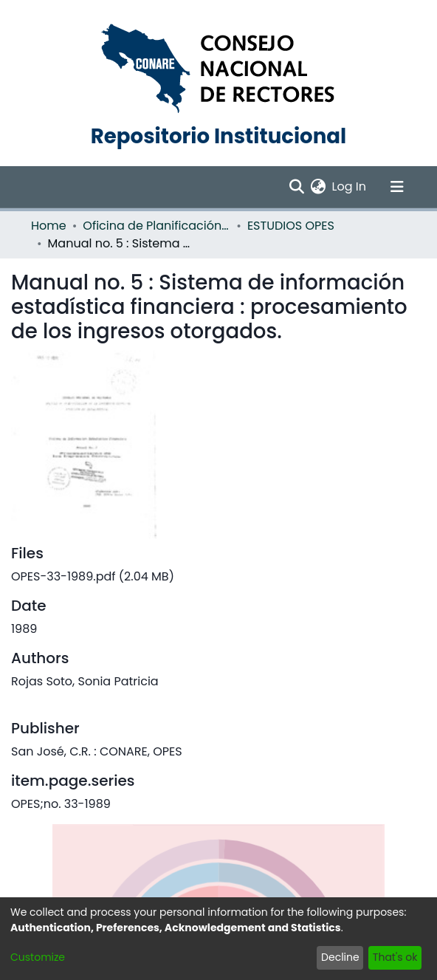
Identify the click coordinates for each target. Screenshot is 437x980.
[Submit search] (297, 187)
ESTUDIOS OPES (291, 226)
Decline (340, 957)
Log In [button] (350, 186)
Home (49, 226)
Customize (38, 957)
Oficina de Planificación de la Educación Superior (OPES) (156, 226)
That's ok (395, 957)
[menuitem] (319, 187)
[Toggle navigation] (397, 187)
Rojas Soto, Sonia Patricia (85, 681)
